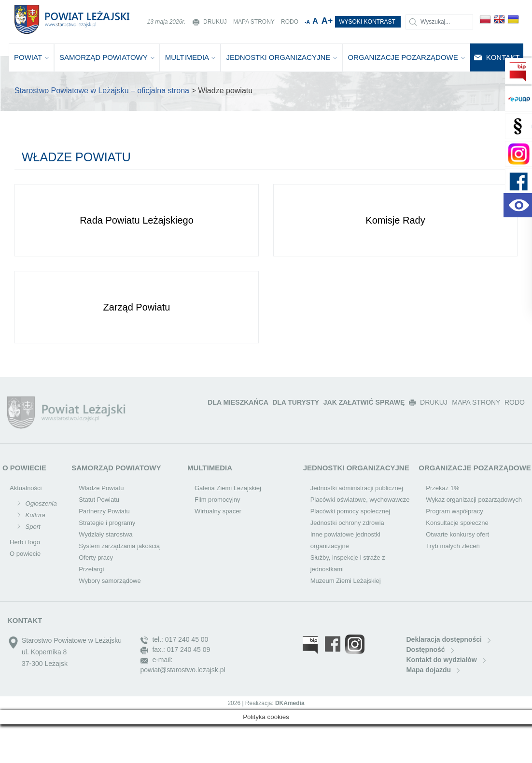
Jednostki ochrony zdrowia (347, 523)
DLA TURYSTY (297, 402)
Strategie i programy (107, 523)
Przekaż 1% (442, 488)
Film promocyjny (217, 500)
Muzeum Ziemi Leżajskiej (346, 581)
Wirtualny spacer (218, 511)
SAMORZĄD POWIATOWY (107, 57)
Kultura (35, 515)
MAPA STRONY (255, 22)
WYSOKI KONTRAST (368, 22)
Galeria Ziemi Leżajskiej (228, 488)
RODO (290, 22)
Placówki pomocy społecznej (350, 511)
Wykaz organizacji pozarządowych (474, 500)
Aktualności (26, 488)
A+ (329, 21)
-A (308, 22)
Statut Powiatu (99, 500)
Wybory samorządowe (110, 581)
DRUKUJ (210, 22)
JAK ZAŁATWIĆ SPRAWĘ (365, 402)
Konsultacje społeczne (457, 523)
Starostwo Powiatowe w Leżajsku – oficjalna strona (102, 91)
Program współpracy (455, 511)
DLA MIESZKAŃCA (239, 402)
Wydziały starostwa (105, 534)
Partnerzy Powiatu (104, 511)
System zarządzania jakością (119, 546)
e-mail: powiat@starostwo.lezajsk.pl (183, 665)
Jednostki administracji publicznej (357, 488)
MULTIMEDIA (190, 57)
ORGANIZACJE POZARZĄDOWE (406, 57)
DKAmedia (290, 703)
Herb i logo (25, 542)
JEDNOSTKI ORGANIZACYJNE (281, 57)
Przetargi (91, 569)
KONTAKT (497, 57)
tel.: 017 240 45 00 (175, 640)
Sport (32, 527)
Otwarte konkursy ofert (457, 534)
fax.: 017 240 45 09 (175, 650)
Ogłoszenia (40, 503)
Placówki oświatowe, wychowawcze (360, 500)
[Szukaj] (439, 22)
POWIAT (31, 57)
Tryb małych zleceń (453, 546)
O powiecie (25, 554)
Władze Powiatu (101, 488)
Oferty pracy (96, 558)
